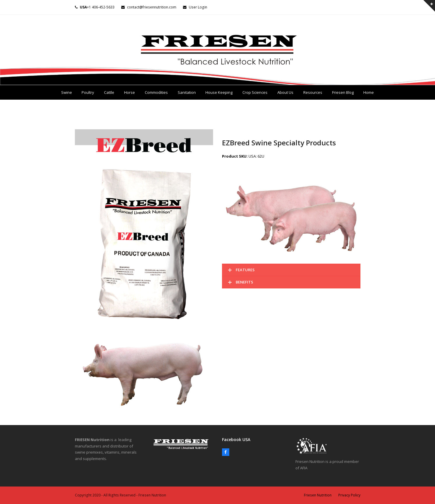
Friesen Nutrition (318, 495)
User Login (198, 7)
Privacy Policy (349, 495)
